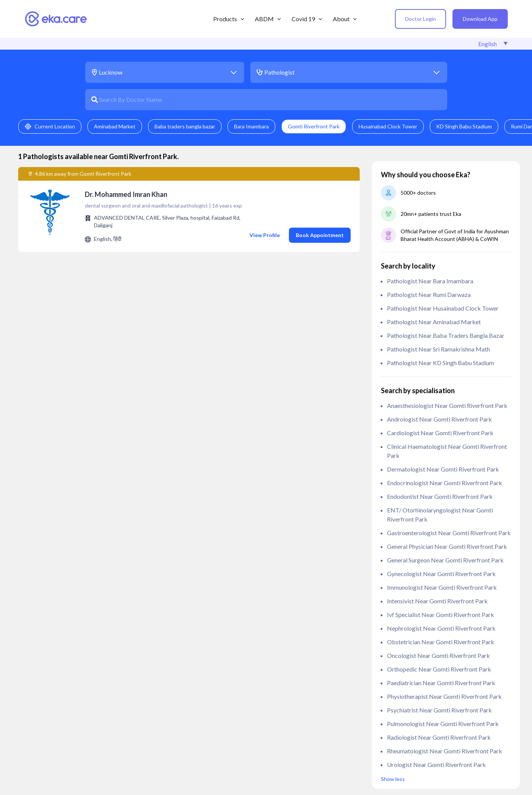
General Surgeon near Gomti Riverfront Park (445, 560)
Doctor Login (420, 19)
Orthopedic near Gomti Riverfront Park (439, 669)
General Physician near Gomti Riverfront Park (447, 546)
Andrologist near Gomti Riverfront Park (439, 419)
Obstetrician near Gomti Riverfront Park (441, 642)
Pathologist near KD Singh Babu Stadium (441, 363)
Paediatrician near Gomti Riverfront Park (441, 683)
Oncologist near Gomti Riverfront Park (438, 655)
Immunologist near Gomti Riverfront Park (442, 587)
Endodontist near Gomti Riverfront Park (440, 496)
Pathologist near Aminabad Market (434, 322)
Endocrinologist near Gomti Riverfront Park (445, 483)
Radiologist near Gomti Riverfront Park (439, 737)
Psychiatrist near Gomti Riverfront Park (439, 710)
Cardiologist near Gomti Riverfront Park (440, 433)
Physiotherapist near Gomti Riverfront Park (444, 696)
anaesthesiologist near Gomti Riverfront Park (447, 405)
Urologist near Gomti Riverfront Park (436, 765)
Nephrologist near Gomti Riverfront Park (441, 628)
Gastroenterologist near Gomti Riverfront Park (449, 533)
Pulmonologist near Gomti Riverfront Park (443, 724)
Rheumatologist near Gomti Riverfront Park (445, 751)
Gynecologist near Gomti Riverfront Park (441, 574)
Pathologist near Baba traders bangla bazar (446, 335)
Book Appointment (320, 235)
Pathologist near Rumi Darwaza (429, 294)
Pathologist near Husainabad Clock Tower (443, 308)
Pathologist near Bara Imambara (430, 281)
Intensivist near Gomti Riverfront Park (437, 601)
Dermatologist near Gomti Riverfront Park (443, 469)
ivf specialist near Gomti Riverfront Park (441, 615)
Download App (480, 19)
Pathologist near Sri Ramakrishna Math (438, 349)
